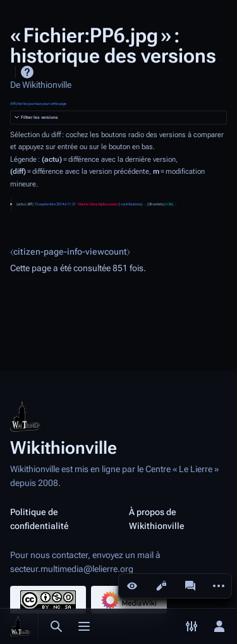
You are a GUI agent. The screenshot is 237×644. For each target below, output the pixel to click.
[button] (118, 118)
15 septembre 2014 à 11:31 (55, 204)
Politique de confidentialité (39, 519)
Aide (27, 72)
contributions (131, 204)
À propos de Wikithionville (157, 519)
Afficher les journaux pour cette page (38, 104)
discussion (110, 204)
